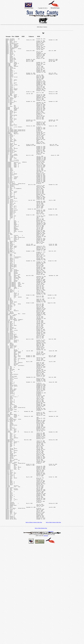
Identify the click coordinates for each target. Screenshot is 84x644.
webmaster (46, 632)
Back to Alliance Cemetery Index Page (34, 619)
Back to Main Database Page (41, 624)
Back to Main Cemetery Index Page (53, 619)
